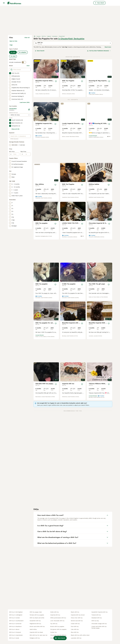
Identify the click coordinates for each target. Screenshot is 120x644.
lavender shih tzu (76, 638)
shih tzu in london (14, 618)
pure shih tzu (75, 627)
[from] (15, 154)
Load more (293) (25, 102)
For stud (13, 56)
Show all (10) (15, 129)
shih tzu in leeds (14, 638)
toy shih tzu (54, 624)
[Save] (56, 81)
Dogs (11, 45)
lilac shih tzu (75, 629)
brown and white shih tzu (37, 627)
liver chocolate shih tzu (57, 621)
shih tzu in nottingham (16, 615)
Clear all (27, 38)
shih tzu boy (95, 621)
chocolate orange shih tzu (99, 624)
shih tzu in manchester (16, 635)
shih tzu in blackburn (15, 627)
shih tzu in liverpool (15, 632)
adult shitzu (33, 629)
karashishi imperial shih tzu (100, 612)
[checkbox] (10, 73)
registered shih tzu (35, 624)
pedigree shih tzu (35, 638)
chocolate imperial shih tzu (58, 635)
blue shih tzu (75, 632)
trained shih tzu (96, 615)
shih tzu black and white (37, 618)
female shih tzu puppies (37, 615)
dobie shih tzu (55, 612)
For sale (13, 52)
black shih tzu (75, 612)
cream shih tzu (75, 624)
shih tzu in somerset (15, 624)
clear (28, 66)
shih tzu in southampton (16, 621)
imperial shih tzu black (36, 632)
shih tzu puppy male (36, 612)
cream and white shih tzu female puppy (99, 627)
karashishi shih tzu (35, 621)
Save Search (40, 51)
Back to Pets (13, 41)
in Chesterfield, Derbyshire (71, 39)
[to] (27, 154)
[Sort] (99, 51)
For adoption (23, 52)
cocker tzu (53, 632)
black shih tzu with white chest (80, 635)
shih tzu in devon (14, 629)
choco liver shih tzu (77, 618)
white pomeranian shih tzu (58, 618)
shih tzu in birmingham (16, 612)
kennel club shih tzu (77, 621)
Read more (108, 47)
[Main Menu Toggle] (4, 3)
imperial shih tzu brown (78, 615)
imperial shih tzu (55, 615)
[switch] (24, 62)
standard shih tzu (97, 618)
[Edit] (29, 109)
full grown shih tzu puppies (58, 629)
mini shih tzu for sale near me (38, 635)
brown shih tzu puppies (57, 627)
